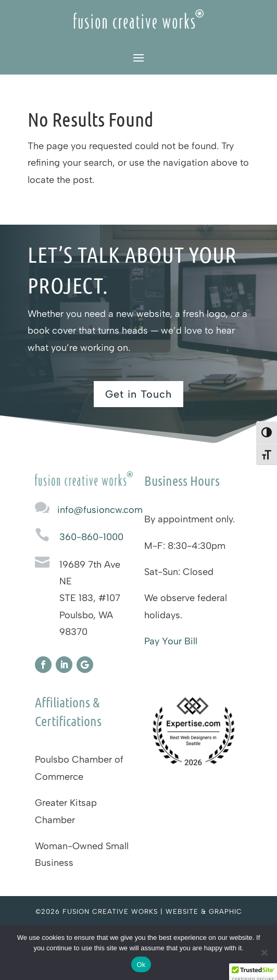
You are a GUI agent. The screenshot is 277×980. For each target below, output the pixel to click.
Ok (141, 965)
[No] (264, 952)
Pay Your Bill (171, 641)
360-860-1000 (91, 537)
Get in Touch (138, 394)
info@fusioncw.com (100, 510)
